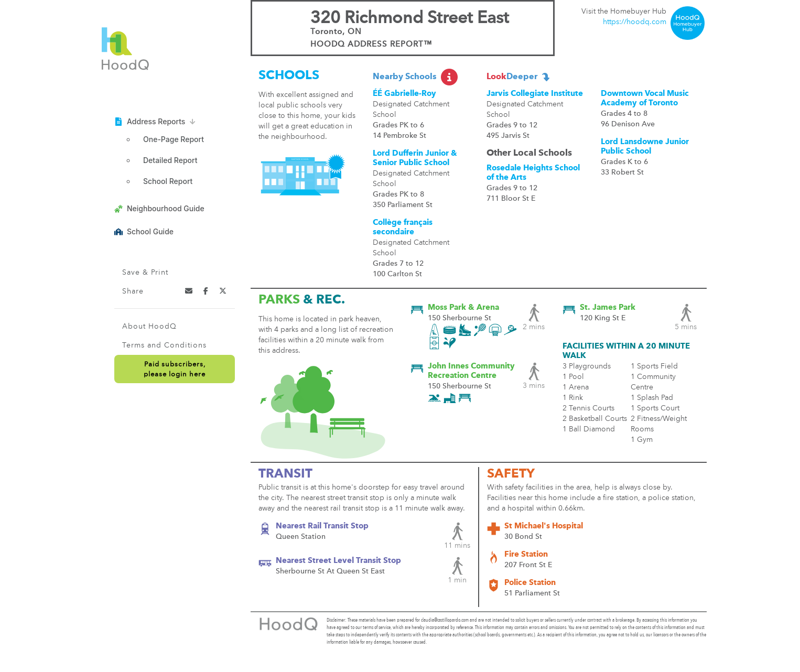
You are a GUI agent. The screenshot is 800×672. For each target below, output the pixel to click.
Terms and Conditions (164, 345)
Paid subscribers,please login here (175, 370)
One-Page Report (174, 139)
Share (133, 291)
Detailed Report (170, 160)
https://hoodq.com (635, 22)
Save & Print (145, 273)
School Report (168, 181)
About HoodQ (149, 327)
